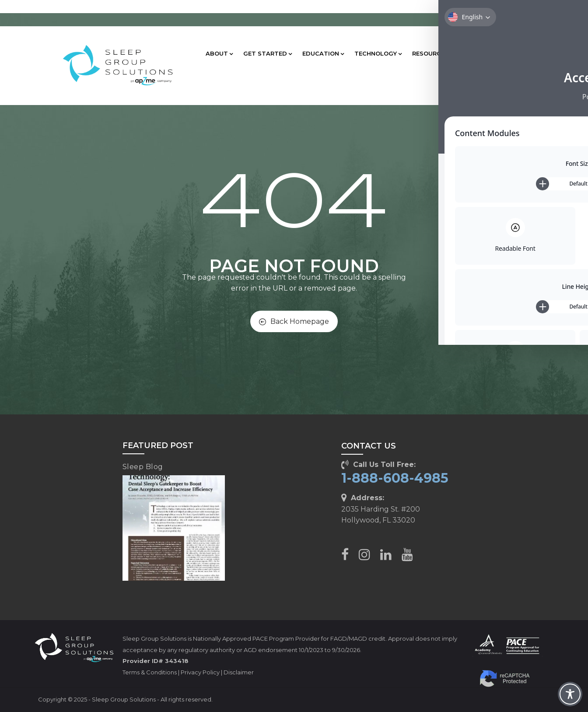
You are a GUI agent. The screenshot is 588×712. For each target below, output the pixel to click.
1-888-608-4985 (395, 478)
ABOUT (219, 53)
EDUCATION (323, 53)
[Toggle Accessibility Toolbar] (570, 694)
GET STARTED (268, 53)
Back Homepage (294, 321)
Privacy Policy (200, 672)
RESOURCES (433, 53)
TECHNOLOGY (378, 53)
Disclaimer (239, 672)
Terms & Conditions (150, 672)
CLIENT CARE (486, 53)
